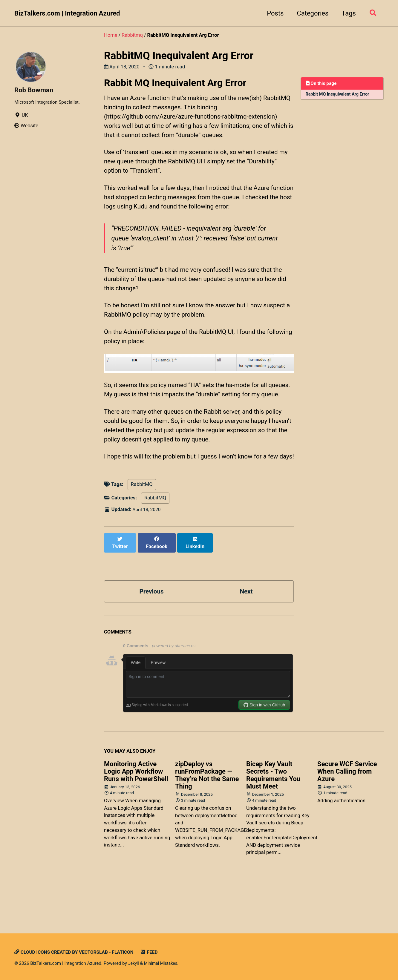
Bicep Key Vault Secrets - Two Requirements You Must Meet (273, 813)
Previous (152, 628)
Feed (157, 952)
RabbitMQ (142, 527)
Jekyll (134, 963)
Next (246, 628)
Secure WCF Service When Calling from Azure (347, 809)
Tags (347, 13)
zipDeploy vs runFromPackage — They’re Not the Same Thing (207, 813)
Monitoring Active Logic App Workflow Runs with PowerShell (136, 809)
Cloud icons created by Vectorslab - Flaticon (78, 952)
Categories (311, 13)
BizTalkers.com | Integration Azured (67, 13)
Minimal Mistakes (162, 963)
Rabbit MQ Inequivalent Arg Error (339, 95)
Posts (273, 13)
